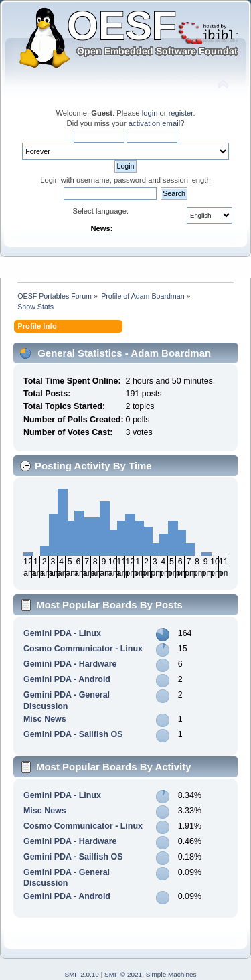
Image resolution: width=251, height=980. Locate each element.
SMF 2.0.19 (82, 974)
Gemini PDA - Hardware (70, 664)
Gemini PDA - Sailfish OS (73, 734)
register (181, 113)
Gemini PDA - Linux (62, 633)
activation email (154, 123)
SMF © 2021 (123, 974)
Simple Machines (171, 974)
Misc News (45, 719)
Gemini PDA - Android (67, 679)
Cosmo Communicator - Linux (83, 649)
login (150, 113)
